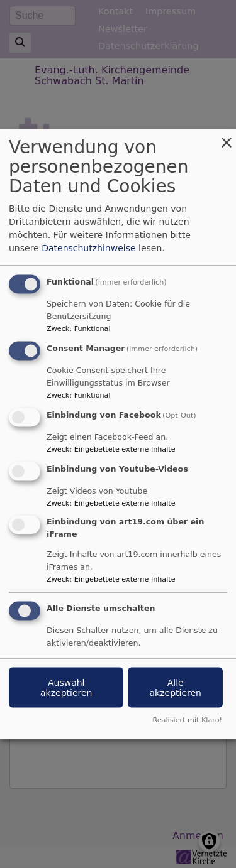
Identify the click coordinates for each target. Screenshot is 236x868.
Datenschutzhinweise (88, 248)
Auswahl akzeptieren (66, 688)
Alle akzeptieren (175, 688)
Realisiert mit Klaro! (187, 720)
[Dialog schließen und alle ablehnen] (227, 137)
